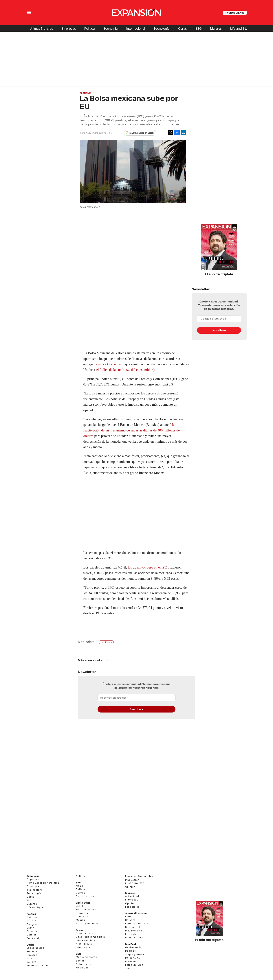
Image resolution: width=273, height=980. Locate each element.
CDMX (31, 928)
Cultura (81, 876)
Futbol (129, 917)
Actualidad (132, 896)
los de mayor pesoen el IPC (147, 567)
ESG (199, 28)
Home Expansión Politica (43, 883)
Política (90, 28)
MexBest (131, 944)
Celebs (81, 893)
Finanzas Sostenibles (139, 876)
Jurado (130, 968)
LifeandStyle (35, 907)
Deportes (82, 913)
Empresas (69, 28)
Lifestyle (131, 934)
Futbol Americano (137, 923)
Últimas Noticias (41, 28)
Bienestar (132, 961)
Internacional (136, 28)
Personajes (133, 958)
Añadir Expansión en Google (142, 133)
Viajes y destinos (137, 954)
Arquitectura (84, 944)
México (31, 921)
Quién (30, 945)
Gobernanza (84, 964)
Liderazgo (132, 900)
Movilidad (82, 968)
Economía (111, 28)
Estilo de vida (85, 896)
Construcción (85, 933)
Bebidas (131, 951)
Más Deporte (134, 931)
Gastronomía (133, 947)
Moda (30, 958)
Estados (32, 931)
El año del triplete (219, 274)
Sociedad (33, 938)
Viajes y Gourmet (38, 965)
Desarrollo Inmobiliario (91, 937)
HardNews (106, 642)
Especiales (132, 907)
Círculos (32, 955)
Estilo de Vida (134, 965)
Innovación (132, 880)
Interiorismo (84, 947)
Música (80, 920)
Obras (183, 28)
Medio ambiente (87, 957)
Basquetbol (133, 927)
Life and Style (240, 28)
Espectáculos (35, 948)
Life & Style (83, 903)
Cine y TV (82, 917)
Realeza (32, 952)
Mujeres (216, 28)
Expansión (33, 876)
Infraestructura (86, 940)
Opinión (32, 935)
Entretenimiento (86, 910)
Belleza (32, 962)
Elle (78, 883)
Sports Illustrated (136, 913)
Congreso (33, 924)
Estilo (80, 906)
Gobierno (33, 917)
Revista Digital (235, 13)
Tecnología (161, 28)
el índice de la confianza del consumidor (124, 370)
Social (80, 961)
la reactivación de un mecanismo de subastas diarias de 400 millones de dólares (132, 430)
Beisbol (130, 920)
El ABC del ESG (135, 883)
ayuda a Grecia (106, 364)
